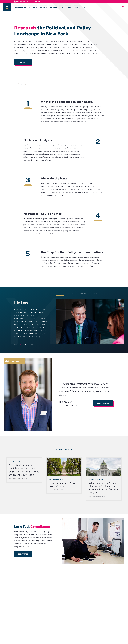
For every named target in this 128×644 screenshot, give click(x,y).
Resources (54, 7)
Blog (62, 7)
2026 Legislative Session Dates (29, 2)
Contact (78, 7)
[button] (32, 344)
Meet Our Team (103, 403)
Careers (69, 7)
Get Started (23, 62)
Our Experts (33, 7)
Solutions (44, 7)
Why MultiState (20, 7)
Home (16, 84)
